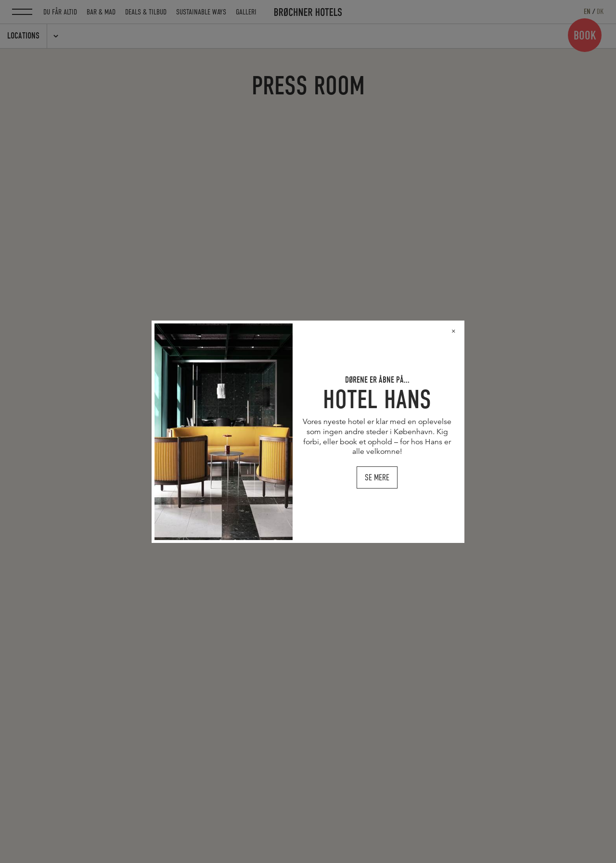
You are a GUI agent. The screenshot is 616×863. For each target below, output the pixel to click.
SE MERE (380, 480)
